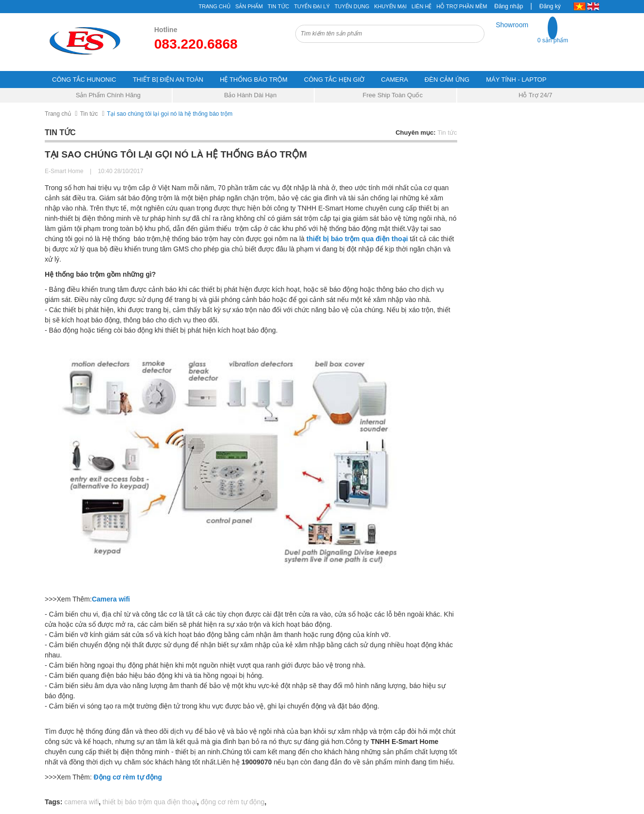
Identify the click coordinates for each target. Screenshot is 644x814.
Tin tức (89, 114)
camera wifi (81, 802)
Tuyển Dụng (352, 6)
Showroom (512, 25)
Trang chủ (214, 6)
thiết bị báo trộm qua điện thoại (357, 239)
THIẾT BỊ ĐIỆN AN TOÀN (168, 80)
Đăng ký (550, 6)
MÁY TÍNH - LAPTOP (516, 80)
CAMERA (394, 80)
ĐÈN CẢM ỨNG (447, 80)
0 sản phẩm (553, 40)
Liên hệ (421, 6)
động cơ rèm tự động (233, 802)
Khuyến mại (390, 6)
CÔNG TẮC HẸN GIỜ (334, 80)
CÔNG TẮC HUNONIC (84, 80)
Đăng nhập (509, 6)
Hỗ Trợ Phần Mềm (462, 6)
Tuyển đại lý (312, 6)
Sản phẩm (249, 6)
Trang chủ (58, 114)
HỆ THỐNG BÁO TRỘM (254, 80)
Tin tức (278, 6)
